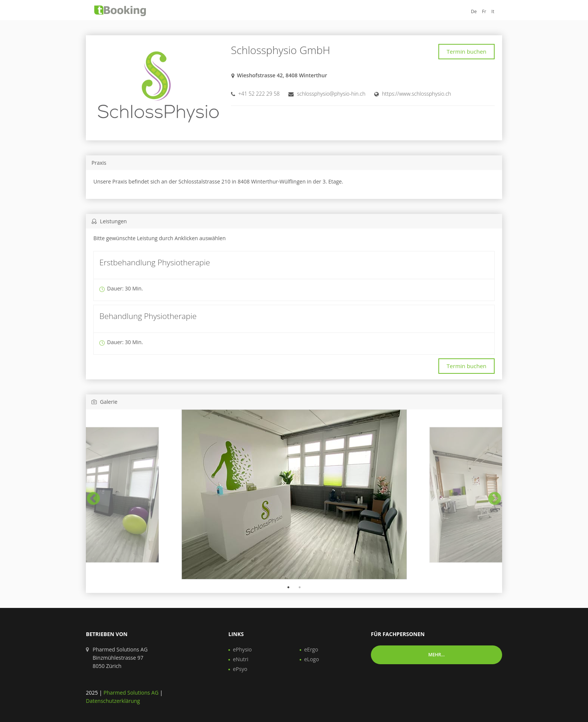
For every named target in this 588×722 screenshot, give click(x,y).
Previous (90, 495)
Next (491, 495)
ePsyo (240, 669)
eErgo (311, 649)
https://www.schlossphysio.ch (417, 94)
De (474, 11)
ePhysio (242, 649)
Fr (484, 11)
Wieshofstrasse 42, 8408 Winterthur (282, 75)
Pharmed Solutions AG (131, 693)
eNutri (241, 659)
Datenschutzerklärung (113, 701)
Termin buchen (466, 51)
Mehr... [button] (436, 655)
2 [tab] (300, 587)
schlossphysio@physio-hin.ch (331, 94)
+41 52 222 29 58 (259, 94)
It (493, 11)
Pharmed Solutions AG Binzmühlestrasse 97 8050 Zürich (120, 658)
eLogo (312, 659)
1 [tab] (288, 587)
